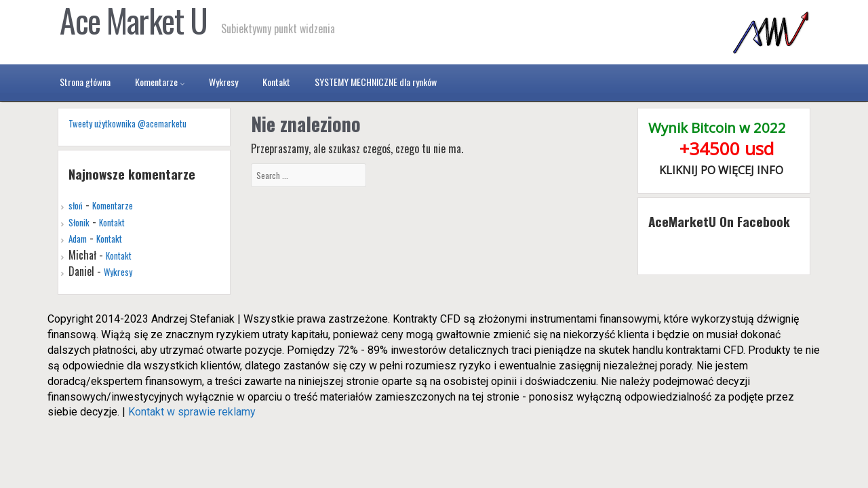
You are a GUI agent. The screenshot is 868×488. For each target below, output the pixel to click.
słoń (76, 205)
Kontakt (112, 222)
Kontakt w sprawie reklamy (192, 412)
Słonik (79, 222)
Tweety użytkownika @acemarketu (127, 123)
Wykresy (118, 272)
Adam (78, 239)
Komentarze (113, 205)
